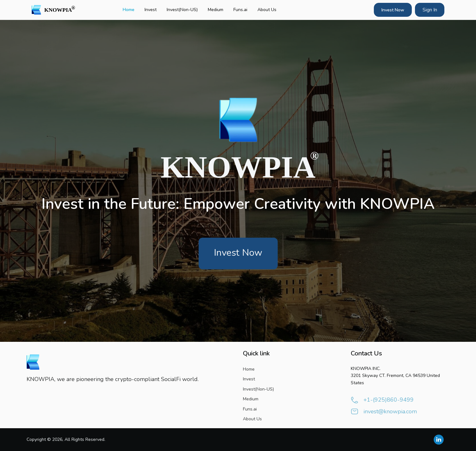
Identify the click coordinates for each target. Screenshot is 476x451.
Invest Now (393, 10)
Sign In (430, 10)
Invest (151, 10)
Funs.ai (240, 10)
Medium (216, 10)
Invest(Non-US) (182, 10)
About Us (267, 10)
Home (129, 10)
